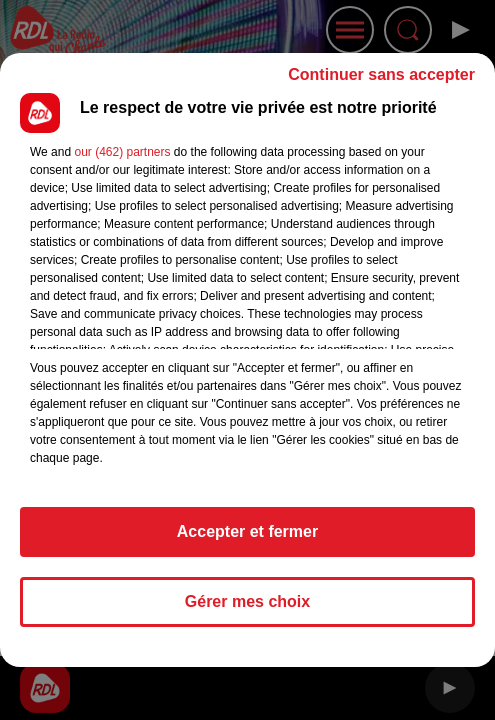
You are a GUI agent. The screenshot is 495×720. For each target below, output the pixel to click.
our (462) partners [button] (122, 152)
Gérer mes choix (247, 601)
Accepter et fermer (247, 531)
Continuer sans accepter (381, 74)
